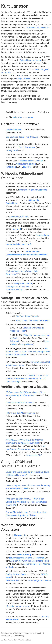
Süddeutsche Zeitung (26, 164)
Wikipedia (17, 117)
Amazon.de (32, 455)
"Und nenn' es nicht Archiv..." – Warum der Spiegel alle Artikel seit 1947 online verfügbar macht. (26, 502)
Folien (23, 331)
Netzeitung (11, 167)
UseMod (17, 229)
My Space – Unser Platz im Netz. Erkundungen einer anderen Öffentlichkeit (28, 351)
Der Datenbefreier (14, 129)
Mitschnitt (15, 341)
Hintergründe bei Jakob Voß (19, 244)
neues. (32, 147)
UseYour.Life (20, 535)
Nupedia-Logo (42, 235)
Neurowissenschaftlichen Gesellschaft (27, 558)
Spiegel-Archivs (23, 79)
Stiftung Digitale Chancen (39, 580)
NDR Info (27, 167)
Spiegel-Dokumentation (31, 60)
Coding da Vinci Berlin (16, 574)
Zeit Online (23, 147)
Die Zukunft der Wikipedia (28, 316)
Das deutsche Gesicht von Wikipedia (22, 137)
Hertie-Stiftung (24, 554)
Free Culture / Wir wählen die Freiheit (33, 320)
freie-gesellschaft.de (23, 283)
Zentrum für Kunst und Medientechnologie (30, 561)
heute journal (12, 150)
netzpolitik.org (27, 344)
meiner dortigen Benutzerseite (33, 190)
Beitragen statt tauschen (18, 286)
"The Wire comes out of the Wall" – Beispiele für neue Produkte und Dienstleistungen (27, 378)
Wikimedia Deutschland (37, 28)
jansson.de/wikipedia (19, 216)
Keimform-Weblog (14, 289)
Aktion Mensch (13, 580)
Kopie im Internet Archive (18, 606)
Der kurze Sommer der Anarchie (20, 402)
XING (30, 117)
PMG (21, 76)
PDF (40, 455)
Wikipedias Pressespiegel (31, 160)
